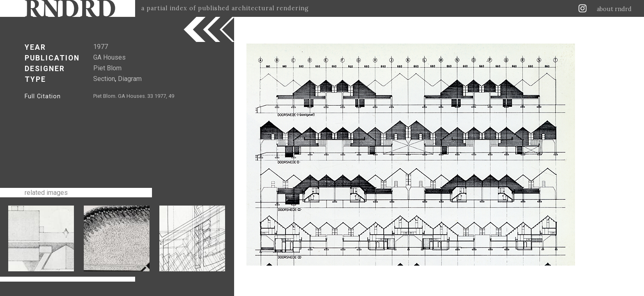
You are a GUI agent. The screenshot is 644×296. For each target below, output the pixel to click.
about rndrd (614, 9)
